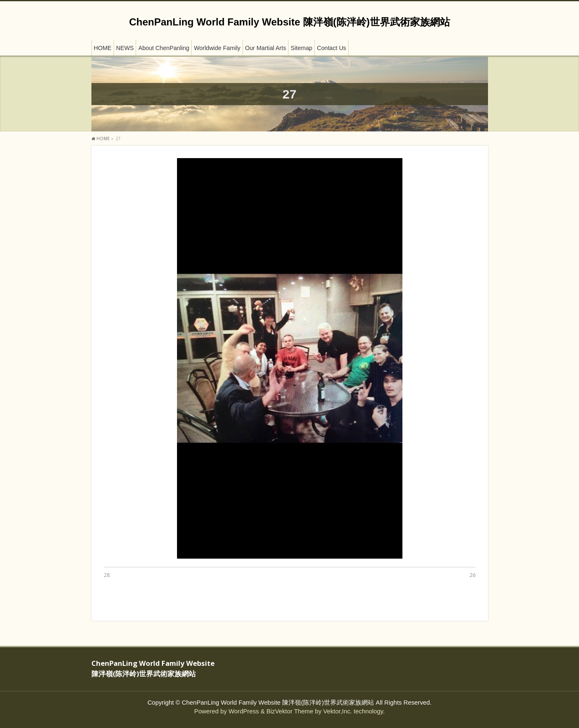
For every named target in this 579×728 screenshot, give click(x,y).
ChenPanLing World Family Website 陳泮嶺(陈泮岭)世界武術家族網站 (289, 22)
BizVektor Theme (290, 711)
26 (473, 575)
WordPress (244, 711)
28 (107, 575)
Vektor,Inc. (338, 711)
